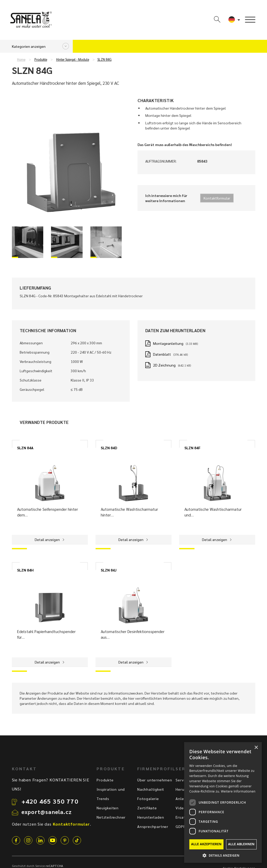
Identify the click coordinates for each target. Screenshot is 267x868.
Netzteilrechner (111, 817)
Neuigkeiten (108, 808)
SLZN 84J (109, 570)
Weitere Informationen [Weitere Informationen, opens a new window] (238, 791)
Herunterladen (151, 817)
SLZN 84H (25, 570)
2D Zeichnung (164, 365)
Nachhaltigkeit (151, 789)
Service (182, 780)
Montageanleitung (168, 343)
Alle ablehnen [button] (241, 844)
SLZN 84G (104, 59)
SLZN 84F (192, 448)
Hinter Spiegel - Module (73, 59)
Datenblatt (162, 354)
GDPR (181, 826)
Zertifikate (147, 808)
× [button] (256, 748)
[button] (223, 855)
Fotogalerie (148, 798)
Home (21, 59)
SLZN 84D (109, 448)
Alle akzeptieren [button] (206, 844)
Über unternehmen (155, 780)
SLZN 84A (25, 448)
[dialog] (223, 802)
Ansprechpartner (153, 826)
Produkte (41, 59)
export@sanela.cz (47, 812)
